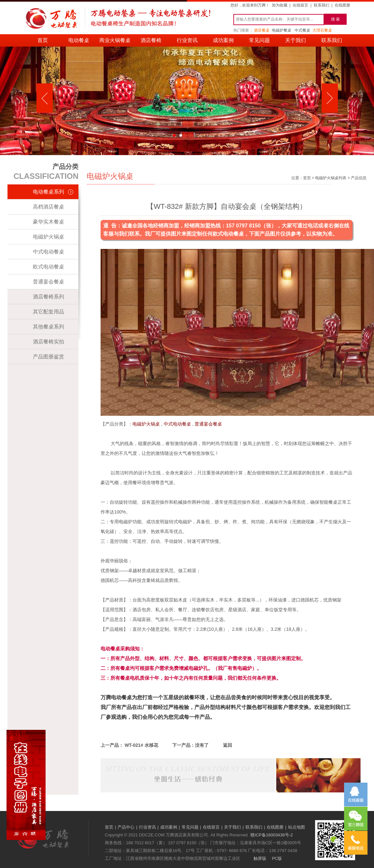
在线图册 (342, 5)
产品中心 (126, 827)
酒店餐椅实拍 (48, 342)
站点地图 (297, 827)
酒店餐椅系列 (48, 297)
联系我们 (322, 5)
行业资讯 (187, 40)
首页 (43, 40)
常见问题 (259, 40)
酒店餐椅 (151, 40)
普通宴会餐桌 (48, 282)
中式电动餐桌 (48, 252)
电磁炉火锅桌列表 (331, 178)
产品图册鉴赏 (48, 357)
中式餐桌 (302, 30)
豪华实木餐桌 (48, 222)
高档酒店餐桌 (48, 207)
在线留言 (300, 5)
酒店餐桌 (262, 30)
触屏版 (260, 858)
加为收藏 (280, 5)
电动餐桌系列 (48, 192)
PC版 (277, 858)
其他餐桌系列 (48, 327)
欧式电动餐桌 (48, 267)
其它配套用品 (48, 312)
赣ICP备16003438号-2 (271, 835)
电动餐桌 (79, 40)
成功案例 (223, 40)
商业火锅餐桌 (115, 40)
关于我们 (296, 40)
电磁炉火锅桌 (48, 237)
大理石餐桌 (322, 30)
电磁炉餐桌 (282, 30)
